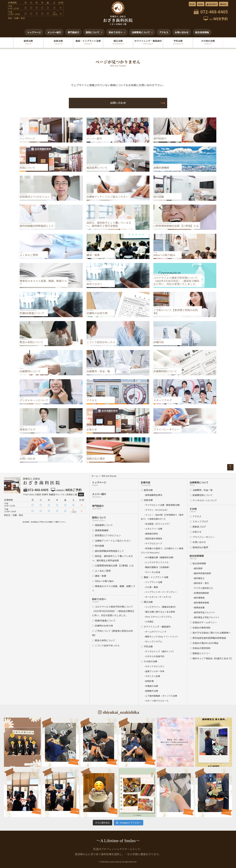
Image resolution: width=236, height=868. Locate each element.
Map (81, 495)
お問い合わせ (118, 103)
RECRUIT (211, 4)
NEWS (200, 4)
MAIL (223, 4)
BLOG (192, 4)
